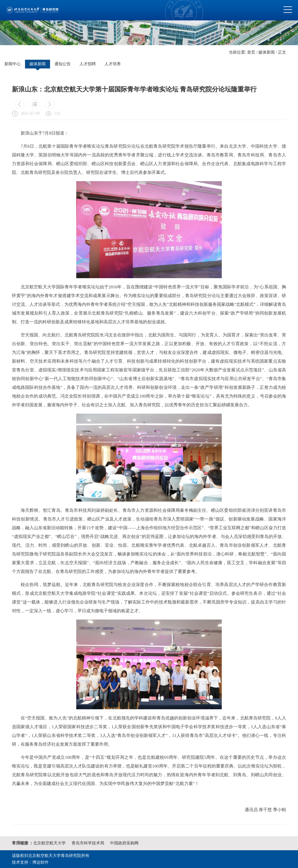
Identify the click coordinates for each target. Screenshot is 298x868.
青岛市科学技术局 (88, 843)
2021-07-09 (30, 113)
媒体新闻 (267, 52)
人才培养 (113, 64)
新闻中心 (13, 64)
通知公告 (63, 64)
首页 (251, 52)
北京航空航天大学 (49, 843)
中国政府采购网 (124, 843)
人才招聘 (88, 64)
